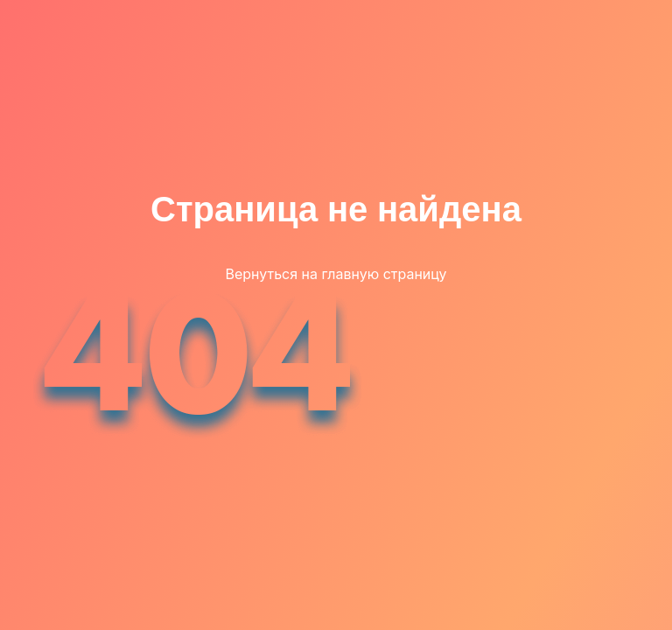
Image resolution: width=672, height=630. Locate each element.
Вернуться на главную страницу (336, 274)
